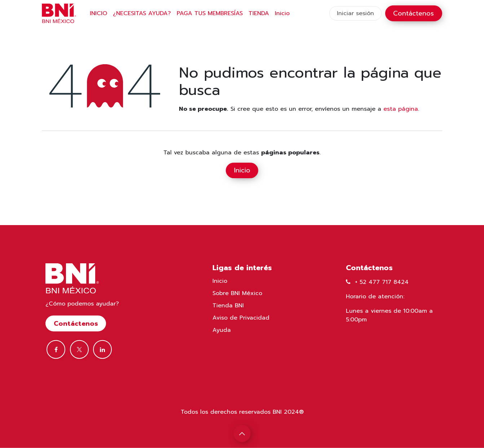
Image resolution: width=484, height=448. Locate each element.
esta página (401, 109)
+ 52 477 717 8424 (382, 282)
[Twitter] (79, 350)
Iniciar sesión (355, 13)
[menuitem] (98, 13)
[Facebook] (56, 350)
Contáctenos (413, 13)
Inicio (242, 170)
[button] (242, 434)
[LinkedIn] (102, 350)
